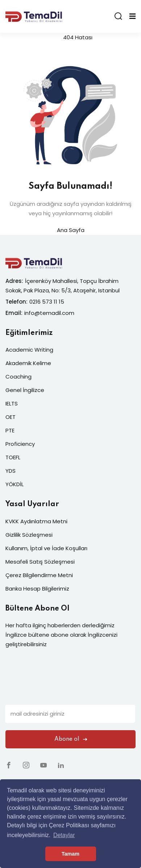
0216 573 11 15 (47, 302)
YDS (11, 471)
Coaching (18, 377)
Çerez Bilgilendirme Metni (39, 575)
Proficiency (20, 444)
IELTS (12, 403)
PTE (10, 430)
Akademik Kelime (28, 363)
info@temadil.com (49, 313)
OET (11, 417)
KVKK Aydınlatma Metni (36, 521)
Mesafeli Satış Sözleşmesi (40, 562)
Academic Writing (29, 350)
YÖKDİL (14, 484)
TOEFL (13, 457)
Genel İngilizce (25, 390)
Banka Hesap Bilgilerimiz (37, 589)
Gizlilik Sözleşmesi (29, 535)
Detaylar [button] (64, 835)
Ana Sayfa (71, 230)
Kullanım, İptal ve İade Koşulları (46, 548)
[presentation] (60, 691)
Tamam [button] (70, 854)
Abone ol (71, 739)
